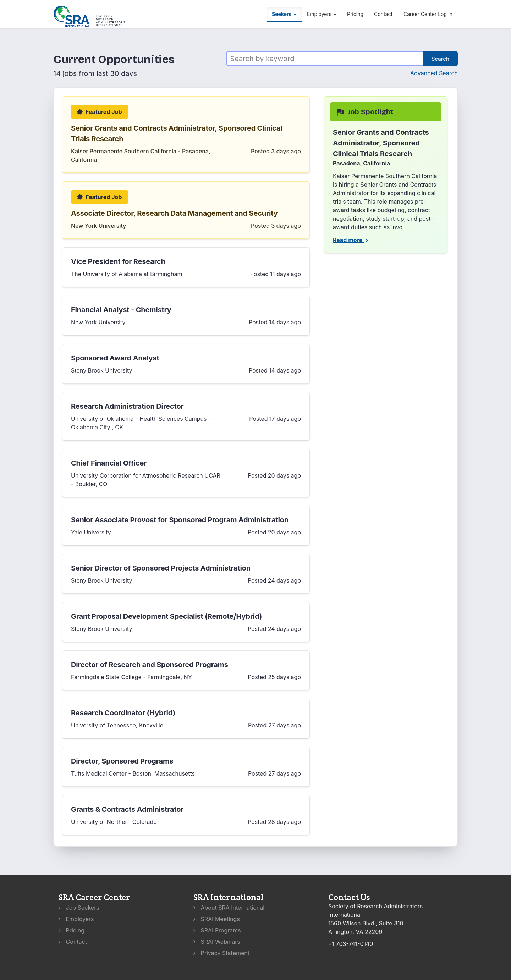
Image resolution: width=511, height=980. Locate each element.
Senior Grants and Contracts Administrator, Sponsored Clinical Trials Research (177, 133)
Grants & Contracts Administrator (127, 809)
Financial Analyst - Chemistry (121, 310)
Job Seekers (79, 908)
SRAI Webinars (217, 942)
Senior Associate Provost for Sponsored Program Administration (180, 520)
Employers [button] (322, 14)
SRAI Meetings (217, 919)
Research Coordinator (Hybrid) (123, 713)
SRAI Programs (217, 930)
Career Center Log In (428, 14)
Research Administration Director (127, 406)
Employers (76, 919)
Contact (383, 14)
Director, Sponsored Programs (122, 761)
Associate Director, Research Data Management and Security (174, 213)
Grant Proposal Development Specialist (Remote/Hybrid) (166, 616)
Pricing (355, 14)
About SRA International (229, 908)
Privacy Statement (221, 953)
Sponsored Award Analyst (115, 358)
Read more (351, 240)
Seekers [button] (284, 14)
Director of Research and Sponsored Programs (150, 665)
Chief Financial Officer (109, 463)
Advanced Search (434, 73)
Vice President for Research (118, 261)
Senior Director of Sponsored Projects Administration (161, 568)
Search (440, 59)
